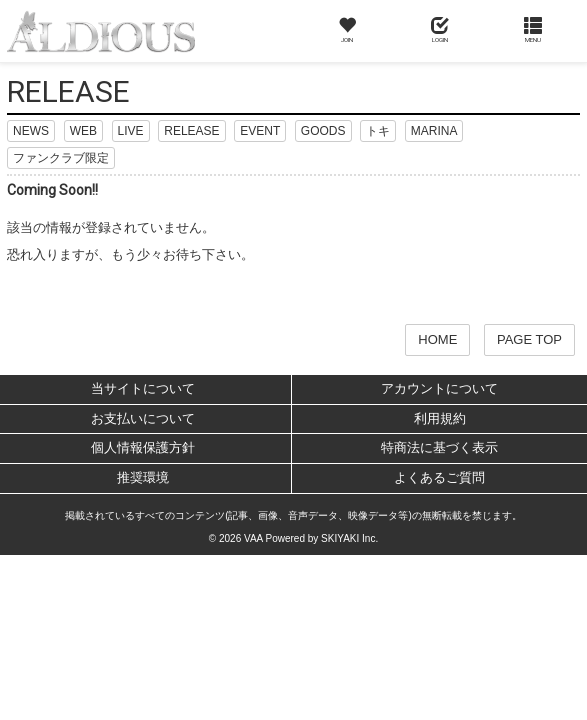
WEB (83, 131)
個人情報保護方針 (143, 447)
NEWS (31, 131)
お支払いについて (143, 418)
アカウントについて (439, 388)
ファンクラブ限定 (61, 158)
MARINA (434, 131)
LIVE (131, 131)
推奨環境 (143, 477)
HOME (437, 339)
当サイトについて (143, 388)
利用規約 (440, 418)
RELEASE (191, 131)
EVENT (260, 131)
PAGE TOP (529, 339)
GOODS (323, 131)
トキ (378, 131)
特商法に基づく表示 (439, 447)
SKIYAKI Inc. (349, 538)
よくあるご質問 (439, 477)
